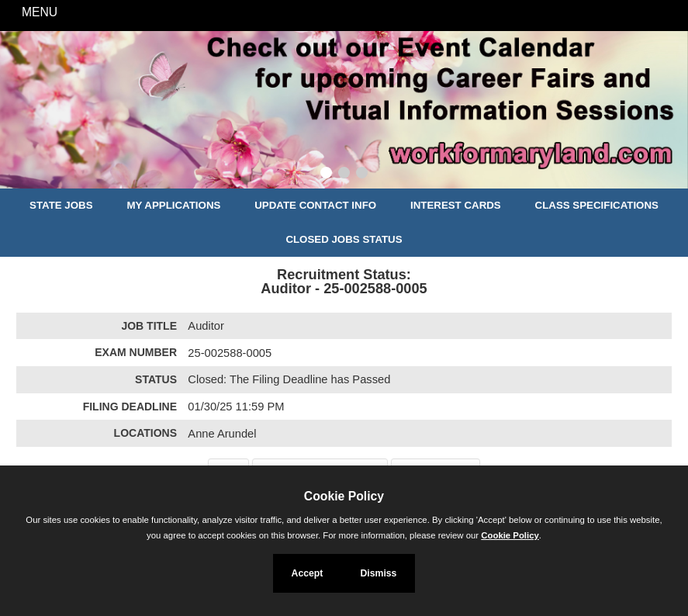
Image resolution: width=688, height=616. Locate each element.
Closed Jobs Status (344, 239)
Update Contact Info (315, 205)
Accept (308, 573)
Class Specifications (597, 205)
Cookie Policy (344, 496)
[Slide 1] (326, 175)
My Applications (173, 205)
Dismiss (378, 573)
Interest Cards (456, 205)
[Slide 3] (362, 175)
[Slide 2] (344, 175)
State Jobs (61, 205)
